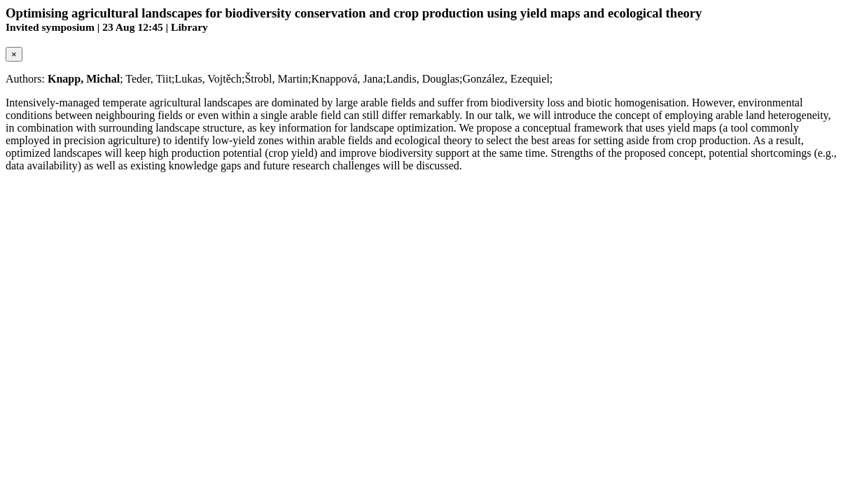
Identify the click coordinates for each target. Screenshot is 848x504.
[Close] (14, 54)
